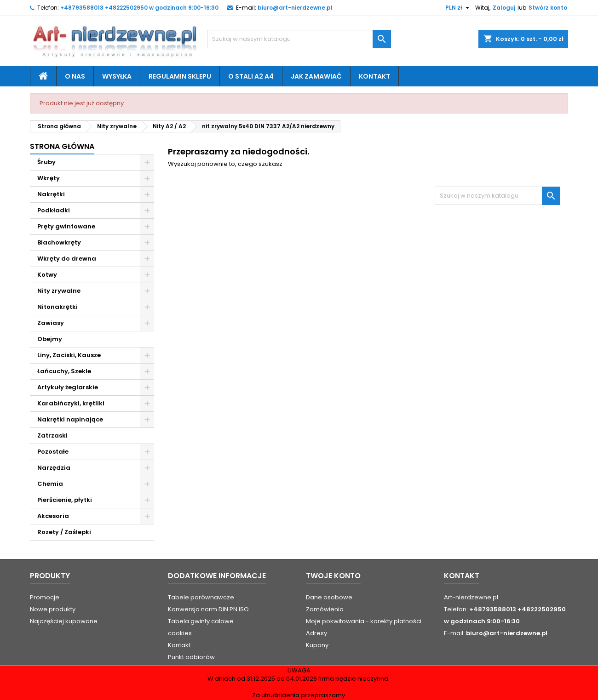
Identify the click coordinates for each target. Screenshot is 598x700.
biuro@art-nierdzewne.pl (295, 8)
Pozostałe (53, 452)
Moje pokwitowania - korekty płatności (364, 621)
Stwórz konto (548, 8)
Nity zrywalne (59, 291)
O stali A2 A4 (251, 76)
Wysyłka (117, 76)
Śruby (46, 162)
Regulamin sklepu (180, 76)
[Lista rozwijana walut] (458, 8)
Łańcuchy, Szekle (64, 371)
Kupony (317, 645)
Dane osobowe (329, 597)
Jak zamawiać (316, 76)
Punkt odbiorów (191, 657)
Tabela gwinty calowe (201, 621)
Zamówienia (325, 609)
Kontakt (374, 76)
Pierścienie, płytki (65, 500)
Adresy (316, 633)
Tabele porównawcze (201, 597)
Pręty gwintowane (66, 226)
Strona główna (62, 146)
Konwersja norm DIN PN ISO (208, 609)
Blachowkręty (59, 242)
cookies (180, 633)
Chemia (50, 484)
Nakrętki (51, 194)
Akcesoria (53, 516)
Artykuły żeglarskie (68, 387)
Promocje (45, 597)
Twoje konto (333, 576)
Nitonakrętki (57, 307)
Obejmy (50, 339)
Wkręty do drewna (67, 259)
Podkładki (54, 210)
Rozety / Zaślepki (64, 532)
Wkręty (49, 178)
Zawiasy (51, 323)
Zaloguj (504, 8)
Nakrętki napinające (70, 419)
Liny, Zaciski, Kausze (69, 355)
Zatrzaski (52, 435)
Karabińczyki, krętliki (71, 403)
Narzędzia (54, 468)
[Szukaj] (299, 39)
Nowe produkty (53, 609)
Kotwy (47, 275)
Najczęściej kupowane (64, 621)
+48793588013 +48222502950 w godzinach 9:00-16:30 (139, 8)
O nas (75, 76)
